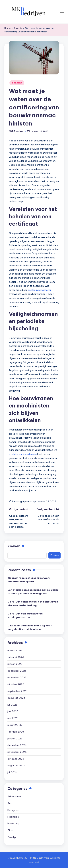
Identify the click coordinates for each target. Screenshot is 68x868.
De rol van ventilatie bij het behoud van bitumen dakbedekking (33, 603)
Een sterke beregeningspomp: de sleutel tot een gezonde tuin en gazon (33, 592)
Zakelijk (17, 83)
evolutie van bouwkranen (23, 454)
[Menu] (62, 12)
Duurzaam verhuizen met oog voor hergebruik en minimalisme (30, 627)
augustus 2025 (16, 698)
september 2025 (17, 691)
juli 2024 (13, 772)
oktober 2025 (16, 684)
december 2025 (17, 671)
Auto (10, 803)
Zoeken (14, 546)
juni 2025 (13, 711)
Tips (10, 830)
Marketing (13, 823)
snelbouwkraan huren (40, 290)
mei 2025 (13, 718)
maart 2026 (15, 651)
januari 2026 (15, 664)
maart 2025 (15, 725)
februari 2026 (16, 657)
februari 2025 (16, 732)
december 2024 (17, 745)
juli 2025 (12, 705)
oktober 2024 (16, 759)
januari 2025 (15, 739)
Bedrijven (13, 810)
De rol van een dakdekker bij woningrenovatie (25, 615)
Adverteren (14, 796)
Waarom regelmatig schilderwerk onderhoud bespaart (29, 580)
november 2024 (17, 752)
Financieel (13, 817)
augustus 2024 (16, 765)
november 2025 (17, 677)
